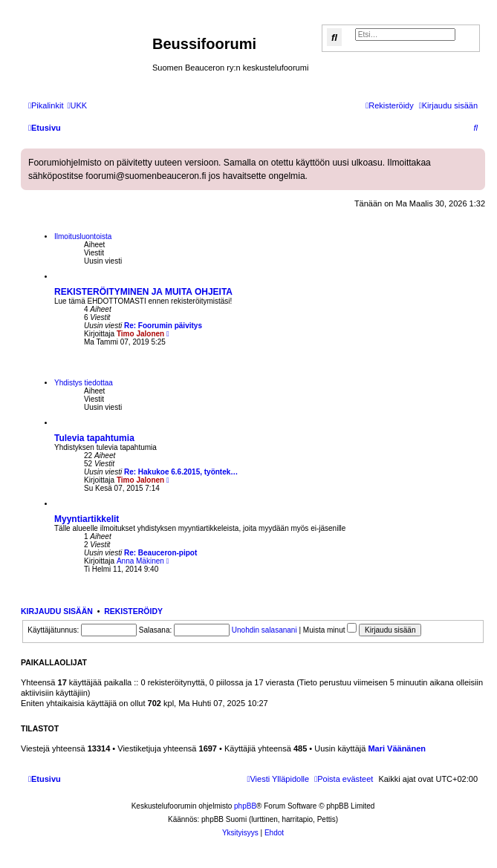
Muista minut (330, 630)
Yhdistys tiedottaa (84, 383)
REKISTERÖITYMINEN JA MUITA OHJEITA (143, 292)
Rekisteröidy (133, 611)
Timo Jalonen (140, 334)
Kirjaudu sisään (57, 611)
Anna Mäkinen (140, 561)
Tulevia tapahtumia (94, 438)
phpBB (245, 806)
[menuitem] (77, 105)
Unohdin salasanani (264, 630)
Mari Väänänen (397, 748)
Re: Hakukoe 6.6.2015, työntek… (181, 472)
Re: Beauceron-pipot (160, 553)
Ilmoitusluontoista (83, 236)
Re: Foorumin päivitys (163, 326)
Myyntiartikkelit (87, 519)
